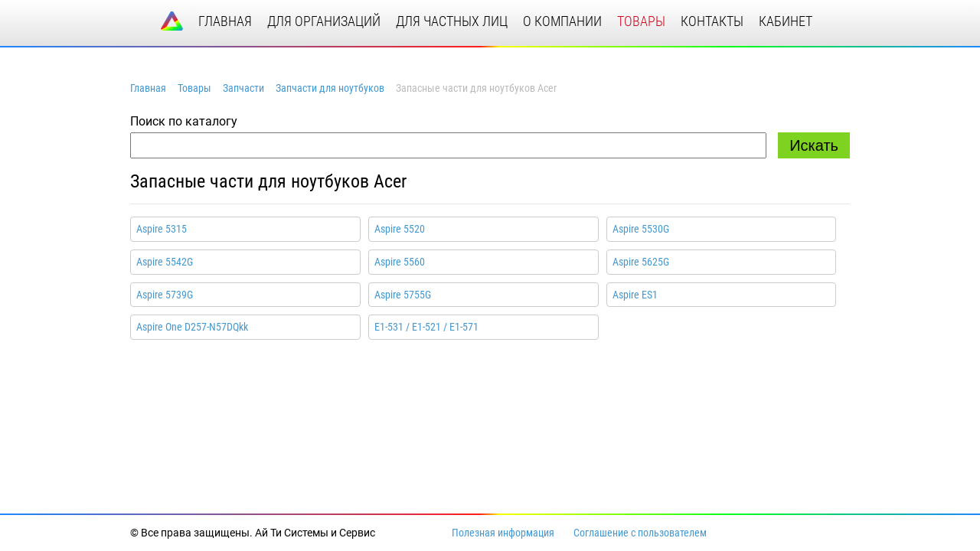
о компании (562, 21)
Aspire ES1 (635, 295)
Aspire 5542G (165, 262)
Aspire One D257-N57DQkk (192, 327)
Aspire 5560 (400, 262)
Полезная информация (503, 533)
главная (225, 21)
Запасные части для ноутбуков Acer (268, 181)
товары (641, 21)
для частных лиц (452, 21)
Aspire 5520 (400, 229)
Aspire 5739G (165, 295)
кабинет (786, 21)
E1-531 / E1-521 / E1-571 (426, 327)
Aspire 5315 (162, 229)
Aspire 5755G (403, 295)
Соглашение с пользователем (640, 533)
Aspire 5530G (641, 229)
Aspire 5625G (641, 262)
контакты (712, 21)
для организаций (324, 21)
